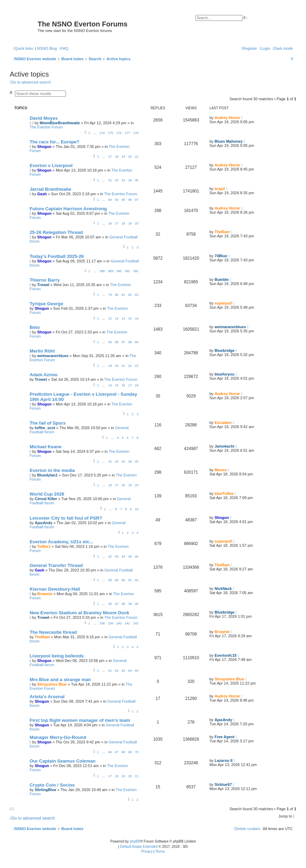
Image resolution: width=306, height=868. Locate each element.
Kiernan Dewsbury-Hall (55, 589)
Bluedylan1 (48, 475)
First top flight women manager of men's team (80, 720)
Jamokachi (225, 446)
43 (123, 461)
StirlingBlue (46, 790)
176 (119, 133)
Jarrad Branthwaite (50, 189)
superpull (223, 303)
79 (110, 295)
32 (117, 180)
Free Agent (225, 737)
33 (123, 180)
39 (130, 604)
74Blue (221, 256)
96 (130, 200)
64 (130, 671)
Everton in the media (52, 470)
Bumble (222, 279)
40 (137, 604)
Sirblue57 (223, 784)
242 (136, 623)
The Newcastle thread (53, 632)
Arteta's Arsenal (47, 697)
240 (119, 623)
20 (130, 157)
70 (137, 752)
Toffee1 (44, 546)
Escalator (223, 423)
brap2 (220, 189)
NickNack (223, 589)
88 (110, 580)
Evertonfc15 (226, 655)
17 (110, 157)
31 (110, 180)
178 (136, 133)
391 (127, 271)
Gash (42, 194)
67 (117, 752)
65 (137, 671)
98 (130, 342)
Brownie (45, 594)
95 (123, 200)
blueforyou (225, 374)
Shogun (44, 147)
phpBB (135, 841)
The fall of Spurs (48, 423)
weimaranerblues (230, 327)
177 (127, 133)
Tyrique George (46, 304)
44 (130, 461)
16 (110, 223)
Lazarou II (224, 760)
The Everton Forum (46, 127)
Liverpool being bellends (57, 656)
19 (123, 157)
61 (110, 671)
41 (110, 461)
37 (117, 604)
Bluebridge (225, 350)
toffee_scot (45, 428)
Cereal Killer (46, 499)
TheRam (222, 232)
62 (117, 671)
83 (137, 295)
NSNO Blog (47, 48)
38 (123, 604)
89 (117, 580)
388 (102, 271)
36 (110, 604)
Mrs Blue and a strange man (60, 680)
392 (136, 271)
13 (117, 318)
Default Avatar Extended (139, 847)
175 (111, 133)
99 (137, 342)
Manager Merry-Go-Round (58, 737)
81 (123, 295)
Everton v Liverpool (51, 165)
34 (130, 180)
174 (102, 133)
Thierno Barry (45, 280)
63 (123, 671)
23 (137, 366)
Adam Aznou (44, 375)
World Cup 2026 (47, 494)
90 (123, 580)
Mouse (221, 470)
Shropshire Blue (52, 684)
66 (110, 752)
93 (110, 200)
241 (127, 623)
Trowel (43, 285)
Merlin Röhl (42, 351)
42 (117, 461)
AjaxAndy (44, 523)
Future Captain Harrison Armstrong (68, 209)
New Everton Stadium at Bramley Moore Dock (79, 613)
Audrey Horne (227, 118)
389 (111, 271)
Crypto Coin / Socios (52, 785)
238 (102, 623)
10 (137, 509)
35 (137, 180)
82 (130, 295)
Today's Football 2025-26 (57, 256)
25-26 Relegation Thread (56, 232)
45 (137, 461)
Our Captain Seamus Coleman (63, 761)
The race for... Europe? (55, 142)
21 (137, 157)
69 (130, 752)
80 (117, 295)
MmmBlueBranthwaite (60, 123)
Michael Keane (46, 447)
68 (123, 752)
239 (111, 623)
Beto (35, 327)
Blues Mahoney (229, 141)
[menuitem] (64, 48)
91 (130, 580)
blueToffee (224, 494)
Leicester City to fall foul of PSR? (66, 518)
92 (137, 580)
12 (110, 318)
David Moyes (44, 118)
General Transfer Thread (56, 565)
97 (137, 200)
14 (123, 318)
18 (117, 157)
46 (137, 557)
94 (117, 200)
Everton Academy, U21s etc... (62, 542)
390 (119, 271)
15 (130, 318)
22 (130, 366)
